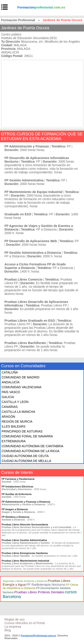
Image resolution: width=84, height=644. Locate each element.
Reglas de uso (15, 619)
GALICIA (8, 397)
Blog (8, 630)
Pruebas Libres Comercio (24, 279)
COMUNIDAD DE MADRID (20, 377)
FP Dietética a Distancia (15, 517)
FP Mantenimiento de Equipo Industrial (33, 192)
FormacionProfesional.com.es (38, 636)
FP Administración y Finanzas (27, 146)
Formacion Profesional (18, 20)
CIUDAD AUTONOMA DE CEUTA (25, 456)
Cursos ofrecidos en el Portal (25, 623)
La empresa (13, 627)
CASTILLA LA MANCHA (18, 412)
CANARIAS (10, 407)
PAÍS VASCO (11, 392)
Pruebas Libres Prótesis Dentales (39, 592)
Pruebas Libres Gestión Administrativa (24, 540)
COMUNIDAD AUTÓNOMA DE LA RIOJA (30, 451)
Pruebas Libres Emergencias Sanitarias (25, 553)
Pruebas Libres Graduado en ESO (30, 321)
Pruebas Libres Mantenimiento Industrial (25, 561)
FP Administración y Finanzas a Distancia (26, 502)
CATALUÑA (10, 372)
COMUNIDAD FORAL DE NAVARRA (27, 436)
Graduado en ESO (18, 214)
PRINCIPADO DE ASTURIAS (22, 431)
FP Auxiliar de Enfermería (16, 494)
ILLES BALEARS (14, 426)
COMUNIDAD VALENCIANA (22, 387)
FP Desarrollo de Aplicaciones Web (31, 241)
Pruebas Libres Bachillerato (25, 343)
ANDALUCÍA (11, 382)
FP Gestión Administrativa (24, 180)
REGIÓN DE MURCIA (17, 422)
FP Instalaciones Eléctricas (17, 487)
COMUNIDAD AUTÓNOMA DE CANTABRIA (32, 446)
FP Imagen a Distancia (15, 509)
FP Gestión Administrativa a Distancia (33, 253)
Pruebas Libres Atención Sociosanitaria (25, 524)
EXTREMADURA (14, 441)
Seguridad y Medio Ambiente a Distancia (25, 581)
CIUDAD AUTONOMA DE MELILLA (26, 461)
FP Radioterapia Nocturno (46, 584)
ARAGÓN (8, 417)
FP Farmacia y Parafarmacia (18, 479)
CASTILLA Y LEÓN (15, 402)
